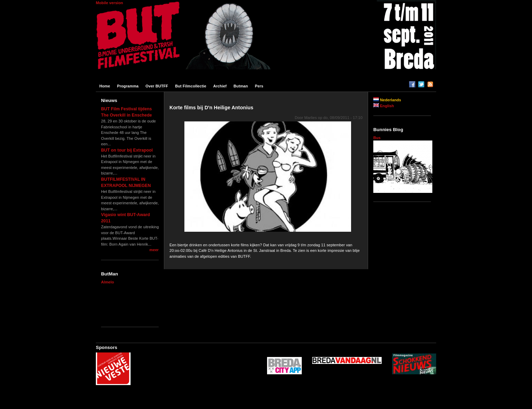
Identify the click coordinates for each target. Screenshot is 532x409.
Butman (241, 86)
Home (105, 86)
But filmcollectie (191, 86)
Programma (128, 86)
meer (154, 250)
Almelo (107, 282)
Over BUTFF (157, 86)
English (384, 106)
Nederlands (387, 100)
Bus (377, 138)
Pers (259, 86)
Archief (220, 86)
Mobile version (109, 3)
